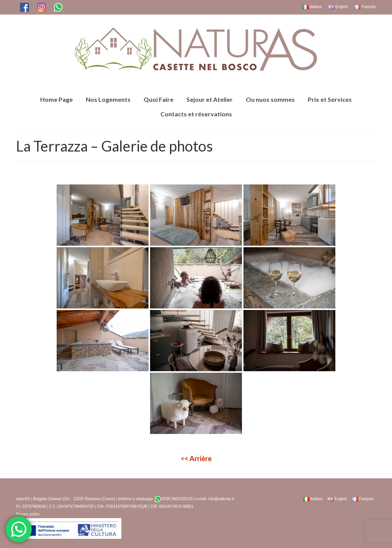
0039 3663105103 (174, 499)
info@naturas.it (221, 499)
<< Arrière (196, 458)
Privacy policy (28, 514)
